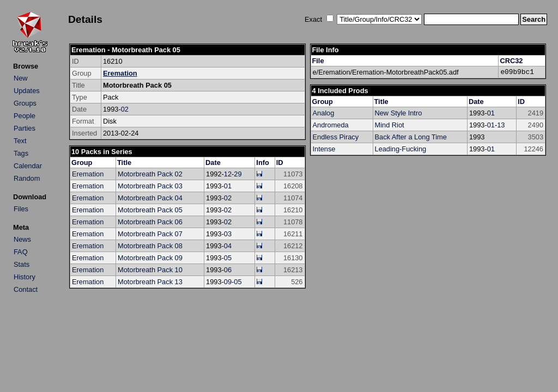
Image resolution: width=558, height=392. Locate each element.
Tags (21, 153)
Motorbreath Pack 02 (150, 174)
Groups (25, 103)
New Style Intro (399, 113)
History (25, 277)
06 (228, 270)
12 (228, 174)
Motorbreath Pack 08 (150, 246)
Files (21, 209)
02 (125, 109)
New (21, 78)
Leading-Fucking (401, 149)
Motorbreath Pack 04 (150, 198)
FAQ (21, 252)
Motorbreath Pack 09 (150, 258)
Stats (22, 264)
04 (228, 246)
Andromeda (331, 125)
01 (228, 186)
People (25, 116)
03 (228, 234)
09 (228, 282)
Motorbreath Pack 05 (150, 210)
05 (228, 258)
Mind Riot (390, 125)
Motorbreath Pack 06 (150, 222)
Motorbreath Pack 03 (150, 186)
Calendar (28, 166)
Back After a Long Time (411, 137)
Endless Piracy (336, 137)
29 (238, 174)
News (22, 239)
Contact (26, 289)
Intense (324, 149)
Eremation (120, 73)
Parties (25, 128)
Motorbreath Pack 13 (150, 282)
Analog (324, 113)
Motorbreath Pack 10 (150, 270)
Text (20, 141)
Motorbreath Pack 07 (150, 234)
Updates (27, 91)
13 (501, 125)
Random (27, 178)
